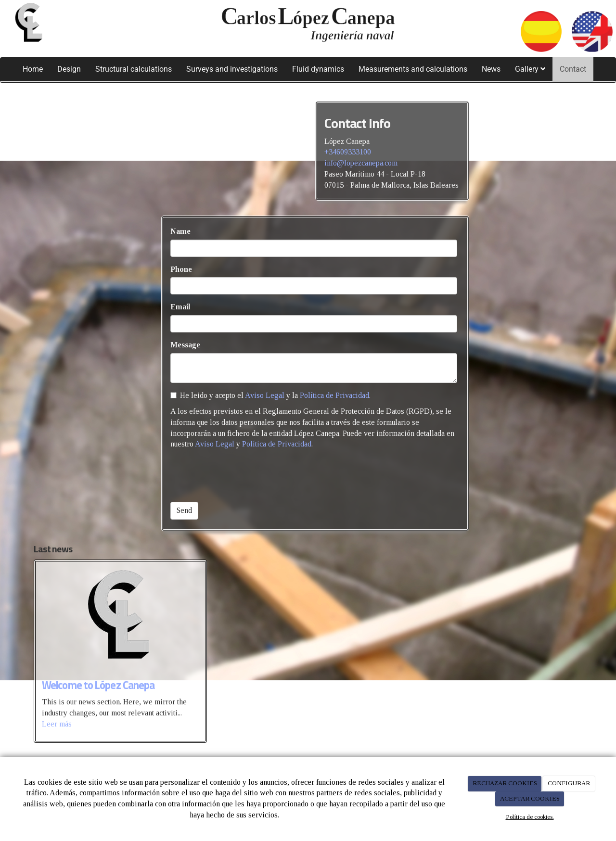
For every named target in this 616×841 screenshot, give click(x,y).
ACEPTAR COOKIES (530, 798)
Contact (573, 69)
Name (180, 231)
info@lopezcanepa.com (361, 163)
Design (69, 69)
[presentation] (244, 476)
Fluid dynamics (318, 69)
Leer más (57, 724)
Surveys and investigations (232, 69)
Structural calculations (134, 69)
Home (33, 69)
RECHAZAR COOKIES (505, 783)
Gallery (530, 69)
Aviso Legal (265, 395)
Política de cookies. (530, 817)
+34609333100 (348, 152)
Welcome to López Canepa (98, 685)
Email (180, 307)
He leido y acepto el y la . (270, 395)
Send (184, 510)
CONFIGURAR (569, 783)
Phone (181, 269)
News (491, 69)
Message (185, 345)
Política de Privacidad (334, 395)
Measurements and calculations (413, 69)
